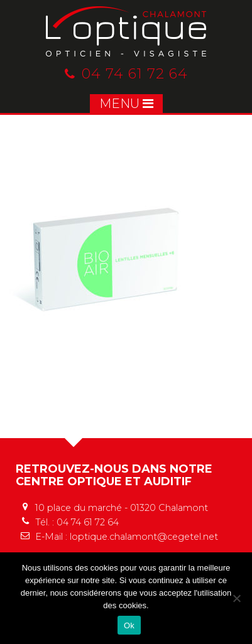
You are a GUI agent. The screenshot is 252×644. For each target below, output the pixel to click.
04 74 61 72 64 (126, 74)
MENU (126, 104)
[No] (236, 598)
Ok (129, 625)
